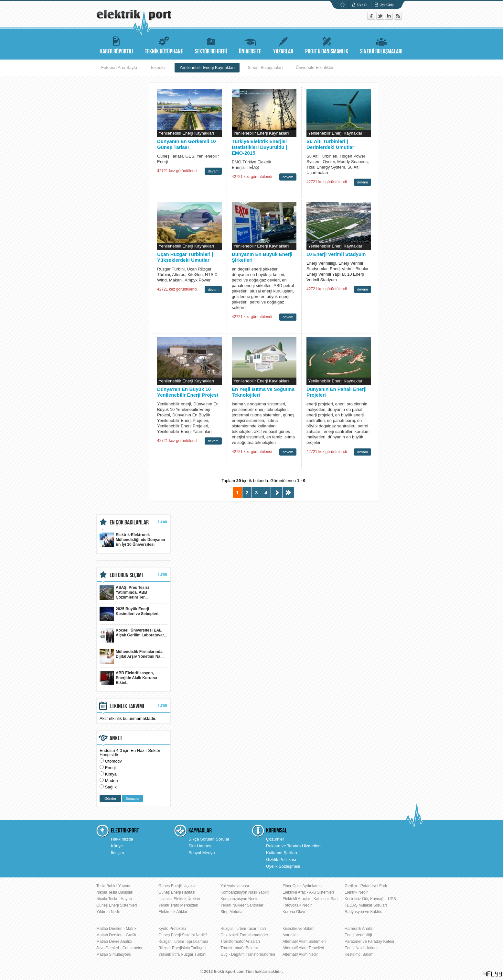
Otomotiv (113, 761)
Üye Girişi (387, 5)
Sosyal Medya (202, 853)
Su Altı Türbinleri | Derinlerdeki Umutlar (330, 144)
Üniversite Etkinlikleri (315, 67)
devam (213, 171)
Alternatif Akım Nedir (300, 954)
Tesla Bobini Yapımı (113, 886)
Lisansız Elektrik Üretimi (179, 899)
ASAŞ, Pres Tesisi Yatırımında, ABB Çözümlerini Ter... (124, 593)
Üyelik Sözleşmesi (283, 866)
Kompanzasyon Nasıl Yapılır (245, 892)
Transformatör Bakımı (239, 948)
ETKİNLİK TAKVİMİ (127, 706)
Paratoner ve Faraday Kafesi (369, 941)
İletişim (117, 853)
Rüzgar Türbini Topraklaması (183, 941)
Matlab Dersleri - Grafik (116, 935)
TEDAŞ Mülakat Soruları (366, 905)
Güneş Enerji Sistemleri (117, 905)
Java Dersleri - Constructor (119, 948)
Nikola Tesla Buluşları (115, 892)
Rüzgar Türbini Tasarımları (243, 929)
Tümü (162, 522)
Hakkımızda (122, 839)
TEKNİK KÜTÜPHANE (164, 44)
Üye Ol (362, 5)
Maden (112, 781)
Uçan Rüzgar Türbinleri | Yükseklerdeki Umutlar (185, 257)
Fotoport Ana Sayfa (119, 67)
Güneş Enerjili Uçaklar (178, 886)
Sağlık (111, 787)
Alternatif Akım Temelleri (303, 948)
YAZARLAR (283, 44)
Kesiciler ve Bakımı (299, 929)
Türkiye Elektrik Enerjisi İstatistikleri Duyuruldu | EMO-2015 (259, 147)
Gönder (110, 798)
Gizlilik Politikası (281, 859)
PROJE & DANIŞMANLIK (327, 44)
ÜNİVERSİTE (250, 44)
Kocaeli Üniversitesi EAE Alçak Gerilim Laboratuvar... (133, 635)
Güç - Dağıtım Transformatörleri (248, 954)
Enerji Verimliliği (358, 935)
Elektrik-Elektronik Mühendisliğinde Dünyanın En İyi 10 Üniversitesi (132, 540)
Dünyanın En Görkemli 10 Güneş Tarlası (187, 144)
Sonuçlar (132, 798)
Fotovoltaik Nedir (297, 905)
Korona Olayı (294, 912)
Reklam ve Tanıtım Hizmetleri (293, 846)
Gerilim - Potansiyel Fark (366, 886)
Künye (117, 846)
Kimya (111, 774)
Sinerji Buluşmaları (265, 67)
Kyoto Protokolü (172, 929)
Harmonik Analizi (359, 929)
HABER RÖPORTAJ (116, 44)
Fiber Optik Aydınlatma (302, 886)
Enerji (110, 768)
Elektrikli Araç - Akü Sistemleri (308, 892)
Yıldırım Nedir (108, 912)
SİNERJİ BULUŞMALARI (381, 44)
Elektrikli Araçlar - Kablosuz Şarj (310, 899)
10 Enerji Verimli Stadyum (336, 254)
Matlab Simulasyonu (114, 954)
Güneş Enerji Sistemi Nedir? (183, 935)
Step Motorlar (232, 912)
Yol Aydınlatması (235, 886)
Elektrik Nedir (356, 892)
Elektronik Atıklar (173, 912)
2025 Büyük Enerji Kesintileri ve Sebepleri (129, 614)
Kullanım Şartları (282, 853)
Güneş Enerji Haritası (177, 892)
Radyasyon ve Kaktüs (363, 912)
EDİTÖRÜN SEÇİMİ (126, 575)
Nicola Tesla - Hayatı (114, 899)
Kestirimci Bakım (359, 954)
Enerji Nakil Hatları (361, 948)
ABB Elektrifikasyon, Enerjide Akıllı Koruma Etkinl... (128, 678)
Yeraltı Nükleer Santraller (242, 905)
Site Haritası (200, 846)
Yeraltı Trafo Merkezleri (178, 905)
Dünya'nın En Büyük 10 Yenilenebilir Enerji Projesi (187, 392)
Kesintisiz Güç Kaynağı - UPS (370, 899)
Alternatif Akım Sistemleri (304, 941)
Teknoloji (158, 67)
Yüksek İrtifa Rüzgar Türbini (182, 954)
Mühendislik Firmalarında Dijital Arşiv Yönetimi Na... (132, 657)
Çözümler (275, 839)
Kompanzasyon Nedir (239, 899)
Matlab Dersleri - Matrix (116, 929)
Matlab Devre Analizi (114, 941)
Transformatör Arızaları (240, 941)
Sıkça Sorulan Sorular (209, 839)
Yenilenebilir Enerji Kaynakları (207, 67)
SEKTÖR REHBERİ (211, 44)
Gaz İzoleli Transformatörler (244, 935)
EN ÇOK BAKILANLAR (129, 523)
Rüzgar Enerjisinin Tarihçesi (182, 948)
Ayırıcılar (290, 935)
